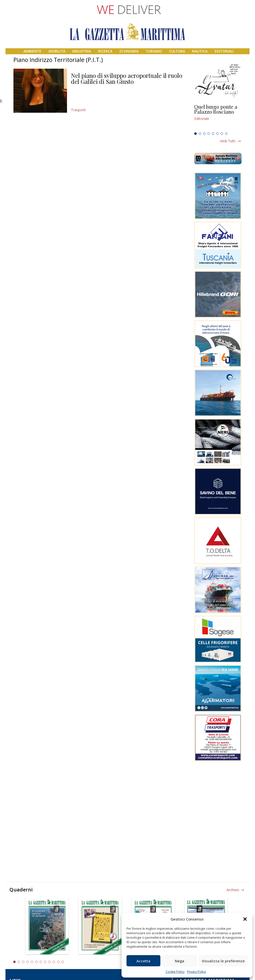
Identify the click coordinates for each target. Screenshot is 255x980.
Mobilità (57, 51)
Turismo (154, 51)
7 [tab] (222, 134)
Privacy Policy (196, 972)
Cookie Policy (175, 972)
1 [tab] (195, 134)
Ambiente (32, 51)
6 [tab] (217, 134)
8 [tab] (226, 134)
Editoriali (224, 51)
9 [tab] (50, 962)
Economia (129, 51)
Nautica (200, 51)
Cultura (177, 51)
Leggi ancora (218, 117)
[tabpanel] (218, 117)
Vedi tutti (228, 141)
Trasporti (78, 110)
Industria (82, 51)
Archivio (233, 890)
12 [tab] (63, 962)
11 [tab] (58, 962)
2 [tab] (200, 134)
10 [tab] (54, 962)
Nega (180, 961)
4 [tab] (209, 134)
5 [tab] (213, 134)
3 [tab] (204, 134)
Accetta (143, 961)
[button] (245, 919)
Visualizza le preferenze (223, 961)
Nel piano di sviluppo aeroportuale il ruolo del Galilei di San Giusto (127, 78)
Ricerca (105, 51)
